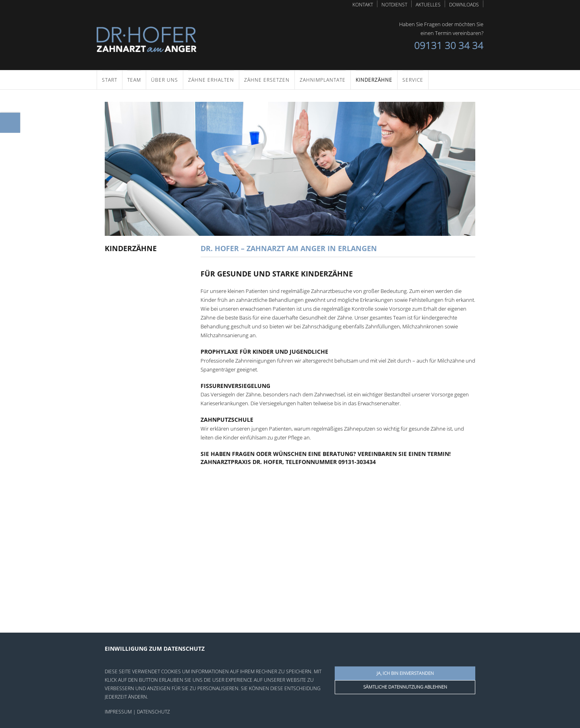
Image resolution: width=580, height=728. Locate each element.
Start (110, 79)
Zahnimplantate (323, 79)
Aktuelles (428, 4)
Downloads (464, 4)
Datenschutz (153, 712)
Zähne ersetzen (267, 79)
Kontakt (363, 4)
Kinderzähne (374, 79)
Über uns (165, 79)
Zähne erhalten (211, 79)
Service (413, 79)
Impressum (118, 712)
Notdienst (394, 4)
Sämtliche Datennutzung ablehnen (405, 687)
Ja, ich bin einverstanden (405, 673)
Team (134, 79)
